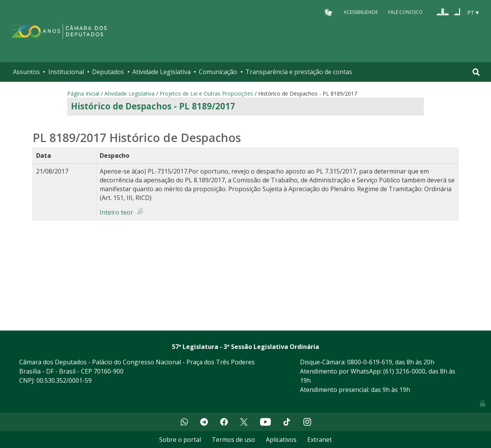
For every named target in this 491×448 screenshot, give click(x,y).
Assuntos (26, 72)
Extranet (320, 440)
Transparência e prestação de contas (299, 72)
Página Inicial (83, 93)
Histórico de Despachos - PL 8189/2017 (153, 106)
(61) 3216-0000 (404, 371)
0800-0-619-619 (370, 362)
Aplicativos (281, 440)
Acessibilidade (361, 12)
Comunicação (218, 72)
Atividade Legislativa (161, 72)
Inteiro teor (116, 212)
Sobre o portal (180, 440)
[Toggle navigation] (476, 72)
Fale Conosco (405, 12)
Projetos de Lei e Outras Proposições (206, 93)
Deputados (108, 72)
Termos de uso (233, 440)
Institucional (66, 72)
